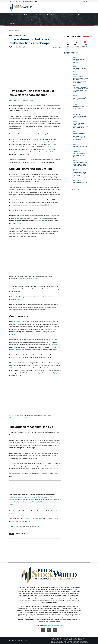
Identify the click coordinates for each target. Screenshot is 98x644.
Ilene (13, 47)
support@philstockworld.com (53, 625)
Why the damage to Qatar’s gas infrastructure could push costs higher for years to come (81, 126)
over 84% (48, 147)
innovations (18, 322)
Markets (25, 36)
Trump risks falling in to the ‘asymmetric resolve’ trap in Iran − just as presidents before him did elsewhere (80, 80)
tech (24, 534)
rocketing (42, 142)
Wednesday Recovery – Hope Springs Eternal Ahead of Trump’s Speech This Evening (81, 173)
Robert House (14, 511)
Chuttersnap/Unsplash (17, 418)
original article (26, 521)
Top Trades (76, 152)
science (18, 534)
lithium (19, 223)
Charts (75, 105)
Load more (76, 189)
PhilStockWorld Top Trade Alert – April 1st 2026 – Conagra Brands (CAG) (80, 164)
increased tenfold (15, 147)
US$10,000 (56, 373)
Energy (18, 36)
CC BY (35, 279)
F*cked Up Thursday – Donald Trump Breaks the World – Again (80, 116)
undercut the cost (15, 350)
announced (45, 370)
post (14, 527)
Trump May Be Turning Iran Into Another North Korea (80, 70)
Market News (77, 180)
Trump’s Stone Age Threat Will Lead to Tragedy (79, 61)
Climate (17, 31)
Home (11, 31)
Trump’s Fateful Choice (80, 146)
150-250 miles (53, 345)
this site (37, 527)
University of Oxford (27, 100)
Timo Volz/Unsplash (26, 279)
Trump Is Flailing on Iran (80, 182)
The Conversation (36, 519)
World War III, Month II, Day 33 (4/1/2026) (80, 107)
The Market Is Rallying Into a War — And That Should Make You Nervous (80, 98)
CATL (11, 365)
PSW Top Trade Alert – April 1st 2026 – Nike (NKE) (79, 155)
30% (41, 124)
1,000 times (42, 221)
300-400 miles (19, 299)
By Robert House (15, 100)
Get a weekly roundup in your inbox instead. (23, 497)
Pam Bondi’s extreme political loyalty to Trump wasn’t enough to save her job (80, 89)
